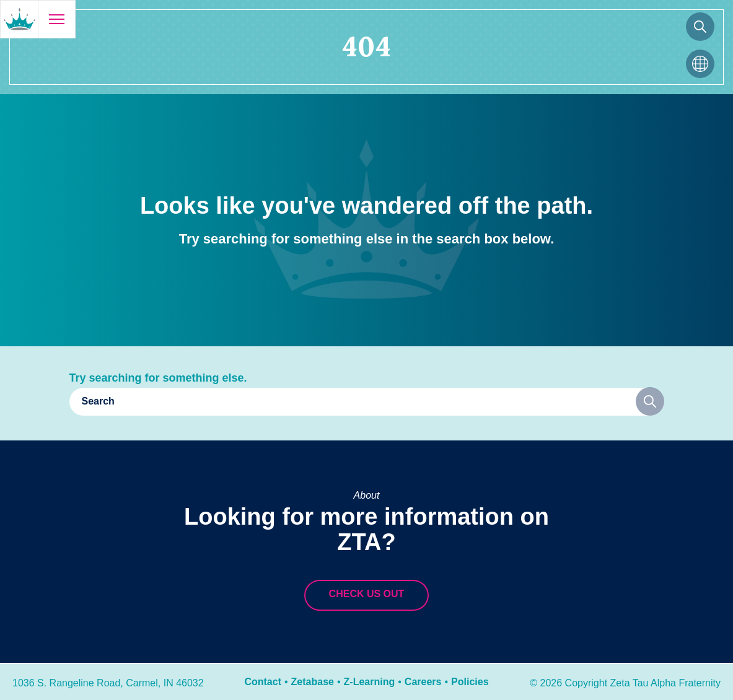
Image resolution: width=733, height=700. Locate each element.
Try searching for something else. (158, 378)
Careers (423, 682)
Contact (263, 682)
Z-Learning (370, 682)
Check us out (367, 594)
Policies (470, 682)
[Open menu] (56, 19)
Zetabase (313, 682)
